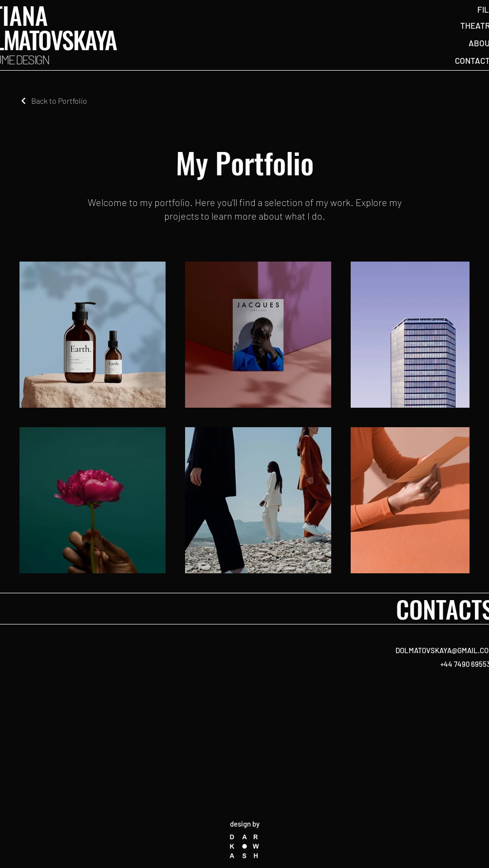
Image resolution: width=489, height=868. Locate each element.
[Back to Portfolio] (53, 101)
